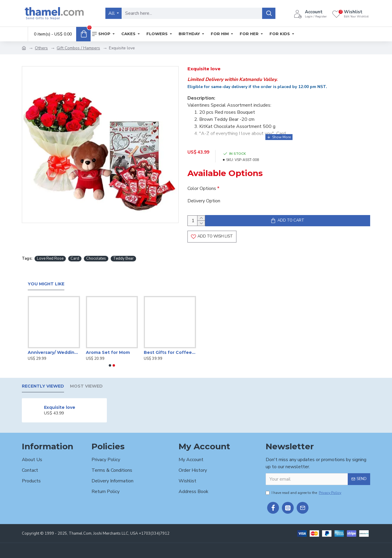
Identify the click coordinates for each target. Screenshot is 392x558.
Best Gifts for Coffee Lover (170, 352)
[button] (110, 365)
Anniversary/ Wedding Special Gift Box (54, 352)
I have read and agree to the (304, 492)
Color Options (202, 183)
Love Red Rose (50, 258)
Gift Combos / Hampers (78, 48)
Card (75, 258)
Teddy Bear (123, 258)
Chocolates (96, 258)
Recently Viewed (43, 386)
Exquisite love (60, 406)
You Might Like (46, 283)
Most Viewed (86, 386)
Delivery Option (204, 195)
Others (41, 48)
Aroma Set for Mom (108, 352)
